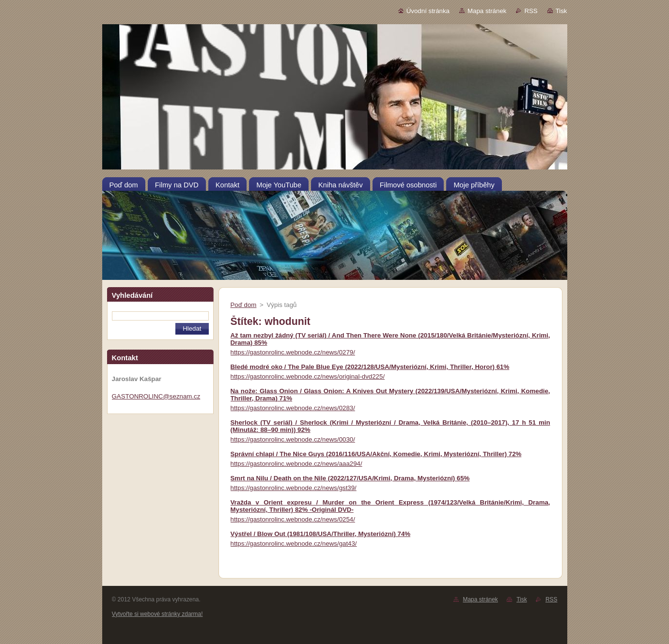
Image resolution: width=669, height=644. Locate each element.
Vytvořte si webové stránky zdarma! (157, 614)
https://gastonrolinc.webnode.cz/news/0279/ (293, 352)
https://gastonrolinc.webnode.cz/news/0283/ (293, 408)
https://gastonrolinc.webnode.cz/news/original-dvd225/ (308, 376)
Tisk (561, 11)
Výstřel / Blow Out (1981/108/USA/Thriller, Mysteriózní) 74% (321, 534)
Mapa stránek (487, 11)
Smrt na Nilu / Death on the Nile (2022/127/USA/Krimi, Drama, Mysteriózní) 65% (350, 478)
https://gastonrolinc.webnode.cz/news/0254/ (293, 519)
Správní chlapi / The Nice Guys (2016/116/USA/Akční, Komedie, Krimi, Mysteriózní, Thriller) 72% (376, 454)
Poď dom (244, 305)
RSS (531, 11)
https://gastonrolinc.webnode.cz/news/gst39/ (294, 488)
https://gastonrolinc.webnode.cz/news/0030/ (293, 439)
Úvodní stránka (428, 11)
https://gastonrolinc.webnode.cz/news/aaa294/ (296, 464)
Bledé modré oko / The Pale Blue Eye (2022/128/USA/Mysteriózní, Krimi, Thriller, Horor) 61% (370, 367)
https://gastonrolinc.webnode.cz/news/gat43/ (294, 544)
